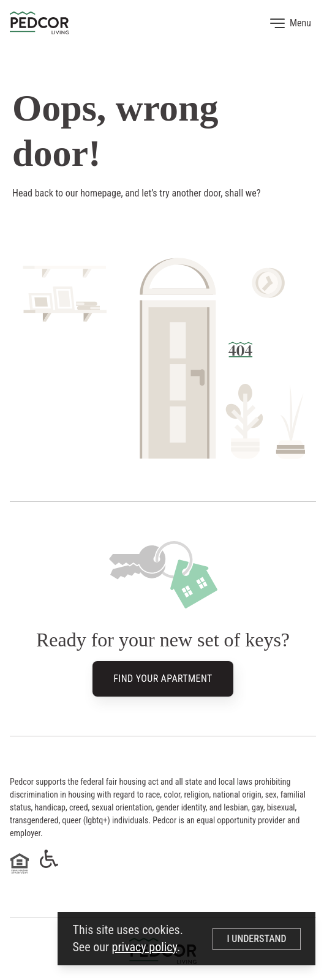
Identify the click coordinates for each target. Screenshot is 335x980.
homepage (100, 193)
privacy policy (145, 947)
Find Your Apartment (163, 680)
